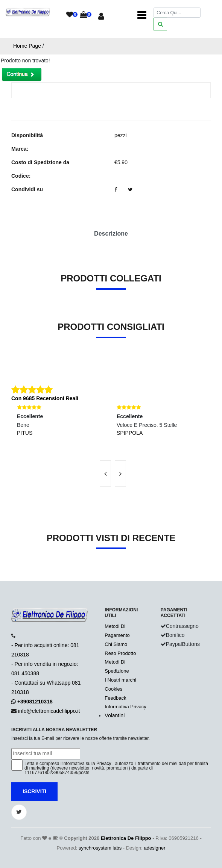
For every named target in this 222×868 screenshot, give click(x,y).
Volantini (115, 715)
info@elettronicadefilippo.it (49, 711)
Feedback (115, 698)
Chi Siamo (116, 644)
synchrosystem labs (100, 848)
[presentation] (105, 473)
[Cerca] (177, 13)
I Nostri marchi (120, 680)
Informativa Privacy (125, 707)
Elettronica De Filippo (126, 838)
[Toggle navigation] (142, 15)
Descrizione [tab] (111, 234)
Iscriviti (34, 791)
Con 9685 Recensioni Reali (45, 398)
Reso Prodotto (120, 653)
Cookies (113, 689)
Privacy (104, 764)
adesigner (154, 848)
